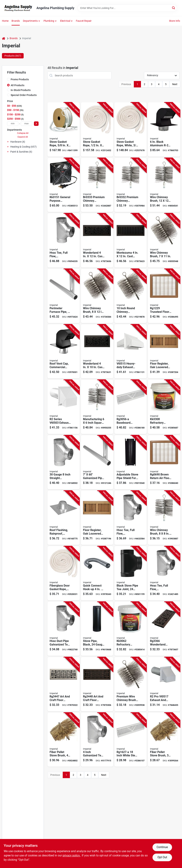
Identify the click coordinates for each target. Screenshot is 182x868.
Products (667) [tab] (13, 56)
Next (175, 84)
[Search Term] (127, 8)
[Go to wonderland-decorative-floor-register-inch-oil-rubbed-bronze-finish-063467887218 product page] (164, 629)
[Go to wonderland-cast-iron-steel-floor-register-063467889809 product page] (97, 351)
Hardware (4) (18, 142)
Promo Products (20, 79)
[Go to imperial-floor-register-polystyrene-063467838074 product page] (164, 351)
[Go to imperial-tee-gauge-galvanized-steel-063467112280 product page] (131, 518)
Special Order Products (24, 95)
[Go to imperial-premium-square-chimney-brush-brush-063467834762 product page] (97, 407)
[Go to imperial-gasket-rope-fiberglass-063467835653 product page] (97, 130)
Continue (162, 847)
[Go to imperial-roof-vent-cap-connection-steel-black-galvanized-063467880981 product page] (64, 351)
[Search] (174, 8)
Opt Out (162, 857)
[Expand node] (8, 142)
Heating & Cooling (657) (23, 147)
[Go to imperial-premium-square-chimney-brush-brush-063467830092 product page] (164, 185)
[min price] (13, 124)
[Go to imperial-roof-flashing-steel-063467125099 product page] (64, 518)
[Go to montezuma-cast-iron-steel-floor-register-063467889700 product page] (131, 240)
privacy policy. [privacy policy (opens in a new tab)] (71, 855)
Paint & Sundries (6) (21, 152)
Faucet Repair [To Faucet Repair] (84, 21)
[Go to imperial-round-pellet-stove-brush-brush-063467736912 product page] (64, 740)
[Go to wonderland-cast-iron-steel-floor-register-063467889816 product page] (97, 240)
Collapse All (23, 133)
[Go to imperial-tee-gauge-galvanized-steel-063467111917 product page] (64, 240)
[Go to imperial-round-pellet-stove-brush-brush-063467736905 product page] (164, 740)
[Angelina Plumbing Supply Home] (18, 8)
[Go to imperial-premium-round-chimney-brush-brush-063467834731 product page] (131, 296)
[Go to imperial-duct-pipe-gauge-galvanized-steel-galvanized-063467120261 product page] (97, 462)
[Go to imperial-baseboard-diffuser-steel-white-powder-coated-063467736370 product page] (131, 740)
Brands (16, 21)
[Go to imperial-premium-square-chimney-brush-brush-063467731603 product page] (164, 518)
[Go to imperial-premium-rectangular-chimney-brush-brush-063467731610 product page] (97, 296)
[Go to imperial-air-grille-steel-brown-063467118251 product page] (164, 462)
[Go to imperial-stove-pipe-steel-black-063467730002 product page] (97, 629)
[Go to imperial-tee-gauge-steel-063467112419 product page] (164, 573)
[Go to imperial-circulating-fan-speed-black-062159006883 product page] (64, 185)
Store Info (175, 21)
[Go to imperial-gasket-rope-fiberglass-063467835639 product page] (131, 130)
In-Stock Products (21, 90)
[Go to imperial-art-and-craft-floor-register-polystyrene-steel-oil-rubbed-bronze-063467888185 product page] (97, 684)
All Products (18, 85)
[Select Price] (36, 124)
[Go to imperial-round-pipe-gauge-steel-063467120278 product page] (64, 296)
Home (5, 21)
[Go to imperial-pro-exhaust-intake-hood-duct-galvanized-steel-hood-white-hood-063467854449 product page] (164, 684)
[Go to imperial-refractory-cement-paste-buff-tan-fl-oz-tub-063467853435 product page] (164, 407)
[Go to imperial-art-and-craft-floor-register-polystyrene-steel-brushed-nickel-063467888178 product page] (64, 684)
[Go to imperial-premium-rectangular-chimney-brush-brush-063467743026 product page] (164, 240)
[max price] (26, 124)
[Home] (4, 38)
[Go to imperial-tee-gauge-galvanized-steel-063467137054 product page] (64, 462)
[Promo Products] (8, 79)
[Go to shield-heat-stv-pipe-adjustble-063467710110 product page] (131, 462)
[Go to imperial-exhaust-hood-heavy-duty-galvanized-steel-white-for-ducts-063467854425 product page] (131, 351)
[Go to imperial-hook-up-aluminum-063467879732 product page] (97, 573)
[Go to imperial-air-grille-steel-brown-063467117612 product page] (164, 296)
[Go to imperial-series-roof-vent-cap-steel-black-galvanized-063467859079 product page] (164, 130)
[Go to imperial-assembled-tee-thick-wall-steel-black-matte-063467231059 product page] (131, 573)
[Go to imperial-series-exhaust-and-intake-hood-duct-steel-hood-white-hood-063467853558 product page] (64, 407)
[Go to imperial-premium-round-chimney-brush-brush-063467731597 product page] (131, 684)
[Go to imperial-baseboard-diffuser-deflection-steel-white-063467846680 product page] (131, 407)
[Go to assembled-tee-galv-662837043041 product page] (97, 740)
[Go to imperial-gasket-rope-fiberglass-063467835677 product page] (64, 130)
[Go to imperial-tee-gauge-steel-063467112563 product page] (64, 629)
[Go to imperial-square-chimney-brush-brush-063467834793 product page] (97, 185)
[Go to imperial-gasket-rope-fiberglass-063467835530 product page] (64, 573)
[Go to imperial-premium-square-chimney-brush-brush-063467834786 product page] (131, 185)
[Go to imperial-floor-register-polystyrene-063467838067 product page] (97, 518)
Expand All (23, 137)
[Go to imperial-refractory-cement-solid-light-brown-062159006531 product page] (131, 629)
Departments (30, 21)
